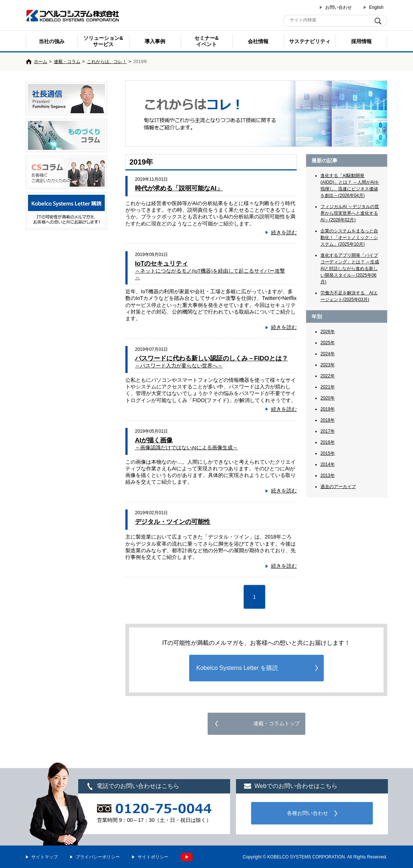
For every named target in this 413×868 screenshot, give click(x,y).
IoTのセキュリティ (210, 270)
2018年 (328, 420)
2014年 (328, 464)
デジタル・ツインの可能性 (173, 522)
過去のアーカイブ (338, 487)
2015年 (328, 453)
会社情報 (258, 41)
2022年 (328, 376)
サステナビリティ (310, 41)
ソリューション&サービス (103, 41)
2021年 (328, 387)
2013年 (328, 476)
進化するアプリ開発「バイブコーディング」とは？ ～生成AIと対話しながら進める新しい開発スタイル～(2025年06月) (350, 269)
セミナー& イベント (206, 41)
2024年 (328, 354)
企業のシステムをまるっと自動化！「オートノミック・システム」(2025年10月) (349, 238)
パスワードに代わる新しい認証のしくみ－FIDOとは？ (211, 362)
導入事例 (155, 41)
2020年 (328, 398)
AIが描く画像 (186, 444)
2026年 (328, 332)
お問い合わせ (339, 7)
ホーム (41, 62)
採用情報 (361, 41)
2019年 (328, 409)
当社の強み (52, 41)
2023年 (328, 365)
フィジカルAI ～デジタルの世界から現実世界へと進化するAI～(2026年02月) (350, 213)
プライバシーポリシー (98, 857)
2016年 (328, 442)
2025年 (328, 343)
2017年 (328, 431)
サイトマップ (45, 857)
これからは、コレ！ (107, 62)
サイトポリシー (153, 857)
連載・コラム (67, 62)
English (376, 7)
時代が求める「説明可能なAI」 (179, 188)
